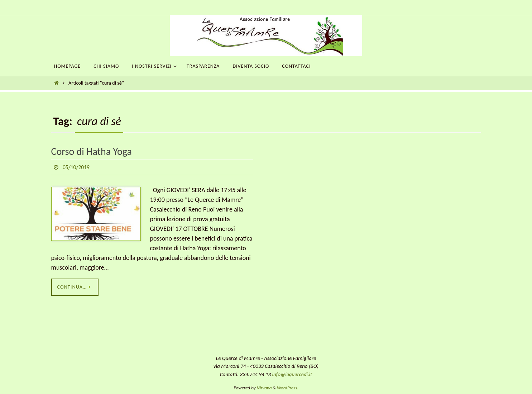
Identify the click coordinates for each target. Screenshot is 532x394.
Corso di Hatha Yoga (92, 151)
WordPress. (288, 388)
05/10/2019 (76, 167)
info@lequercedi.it (292, 374)
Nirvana (264, 388)
